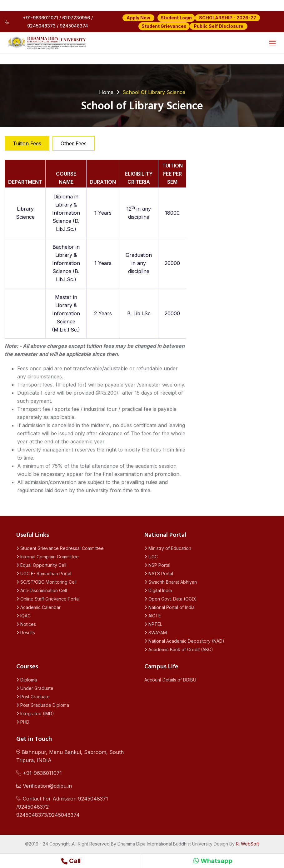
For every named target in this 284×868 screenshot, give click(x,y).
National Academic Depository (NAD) (184, 641)
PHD (23, 722)
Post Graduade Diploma (43, 705)
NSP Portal (157, 565)
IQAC (23, 616)
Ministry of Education (168, 548)
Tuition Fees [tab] (27, 143)
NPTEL (153, 624)
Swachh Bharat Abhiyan (171, 582)
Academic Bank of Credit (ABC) (179, 649)
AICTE (153, 616)
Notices (26, 624)
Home (106, 92)
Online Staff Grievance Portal (48, 599)
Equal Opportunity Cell (41, 565)
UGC (151, 557)
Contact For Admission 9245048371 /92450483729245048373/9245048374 (62, 807)
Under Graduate (35, 688)
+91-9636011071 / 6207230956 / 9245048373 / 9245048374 (49, 22)
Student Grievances (164, 26)
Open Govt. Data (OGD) (171, 599)
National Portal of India (169, 607)
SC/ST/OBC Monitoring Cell (46, 582)
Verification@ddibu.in (44, 786)
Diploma (27, 680)
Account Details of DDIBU (170, 680)
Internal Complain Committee (47, 557)
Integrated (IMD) (35, 713)
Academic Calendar (38, 607)
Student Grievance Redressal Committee (60, 548)
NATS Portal (159, 574)
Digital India (158, 590)
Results (26, 633)
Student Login (176, 18)
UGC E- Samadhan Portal (44, 574)
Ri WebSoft (247, 844)
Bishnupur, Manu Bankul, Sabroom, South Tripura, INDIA (70, 756)
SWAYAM (156, 633)
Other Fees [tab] (74, 143)
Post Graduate (33, 697)
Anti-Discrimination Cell (42, 590)
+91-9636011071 (39, 773)
